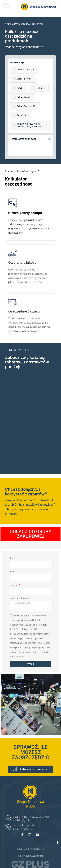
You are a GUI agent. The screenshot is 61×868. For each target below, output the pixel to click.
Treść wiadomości (20, 599)
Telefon (14, 585)
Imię (12, 558)
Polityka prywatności (30, 856)
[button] (6, 6)
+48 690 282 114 (23, 829)
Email (14, 572)
